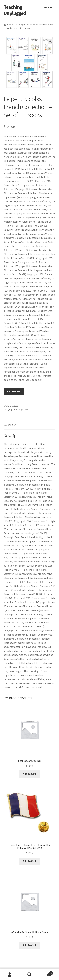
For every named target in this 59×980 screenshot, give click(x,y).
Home (10, 25)
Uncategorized (22, 25)
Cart (46, 972)
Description (10, 425)
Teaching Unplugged (15, 10)
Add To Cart (14, 391)
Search (29, 975)
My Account (10, 975)
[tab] (30, 425)
